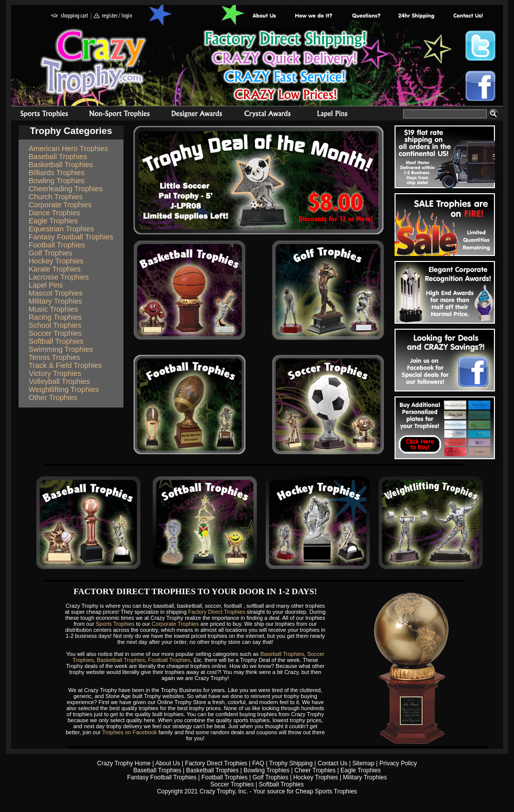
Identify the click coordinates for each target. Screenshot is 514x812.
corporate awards (197, 115)
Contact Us (333, 763)
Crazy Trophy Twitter (480, 46)
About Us (265, 16)
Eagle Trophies (53, 221)
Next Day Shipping (416, 16)
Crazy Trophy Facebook (480, 86)
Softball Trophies (56, 341)
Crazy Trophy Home (124, 763)
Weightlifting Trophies (64, 389)
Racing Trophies (55, 317)
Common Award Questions (366, 16)
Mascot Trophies (56, 293)
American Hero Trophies (68, 149)
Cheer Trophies (315, 770)
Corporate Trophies (60, 205)
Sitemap (363, 763)
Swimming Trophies (61, 349)
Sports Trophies (40, 115)
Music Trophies (53, 309)
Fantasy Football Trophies (71, 237)
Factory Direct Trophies (314, 16)
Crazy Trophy (94, 62)
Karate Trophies (54, 269)
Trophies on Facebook (130, 732)
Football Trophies (57, 245)
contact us (468, 16)
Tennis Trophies (54, 357)
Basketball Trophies (61, 165)
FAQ (258, 763)
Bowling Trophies (57, 181)
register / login (113, 16)
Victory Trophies (55, 373)
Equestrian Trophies (61, 229)
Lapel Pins (46, 285)
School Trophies (55, 325)
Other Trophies (53, 397)
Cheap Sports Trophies (327, 791)
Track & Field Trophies (65, 365)
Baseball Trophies (58, 157)
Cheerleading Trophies (66, 189)
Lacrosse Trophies (59, 277)
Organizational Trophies (119, 115)
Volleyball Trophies (59, 381)
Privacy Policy (398, 763)
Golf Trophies (50, 253)
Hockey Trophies (56, 261)
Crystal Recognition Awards (267, 115)
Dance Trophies (54, 213)
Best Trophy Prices (285, 67)
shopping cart (70, 16)
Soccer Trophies (55, 333)
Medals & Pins (335, 115)
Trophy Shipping (291, 763)
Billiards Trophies (57, 173)
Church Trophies (56, 197)
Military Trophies (55, 301)
